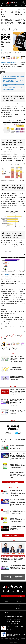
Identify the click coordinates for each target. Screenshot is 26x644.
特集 (6, 609)
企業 (19, 605)
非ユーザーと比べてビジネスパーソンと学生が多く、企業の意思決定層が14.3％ (13, 81)
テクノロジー (15, 6)
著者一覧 (4, 616)
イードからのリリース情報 (13, 623)
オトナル (4, 339)
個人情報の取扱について (10, 620)
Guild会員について (20, 616)
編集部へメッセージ (7, 618)
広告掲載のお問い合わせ (15, 618)
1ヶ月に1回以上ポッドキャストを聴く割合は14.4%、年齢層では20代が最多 (14, 77)
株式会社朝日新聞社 (6, 63)
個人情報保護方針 (18, 620)
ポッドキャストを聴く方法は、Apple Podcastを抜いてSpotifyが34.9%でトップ (13, 89)
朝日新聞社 (9, 335)
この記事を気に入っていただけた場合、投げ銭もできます (13, 577)
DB (20, 612)
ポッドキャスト (18, 335)
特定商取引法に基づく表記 (12, 622)
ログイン (7, 596)
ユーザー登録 (19, 596)
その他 (6, 612)
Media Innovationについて (11, 616)
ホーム (2, 6)
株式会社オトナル (15, 63)
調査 (3, 335)
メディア (8, 6)
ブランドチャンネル (19, 609)
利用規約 (22, 618)
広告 (22, 6)
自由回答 (7, 275)
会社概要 (19, 622)
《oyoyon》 (23, 332)
